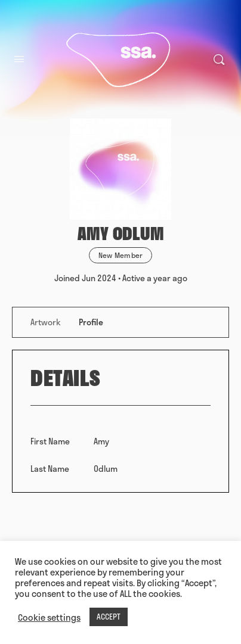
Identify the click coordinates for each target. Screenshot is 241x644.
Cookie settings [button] (49, 617)
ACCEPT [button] (109, 617)
